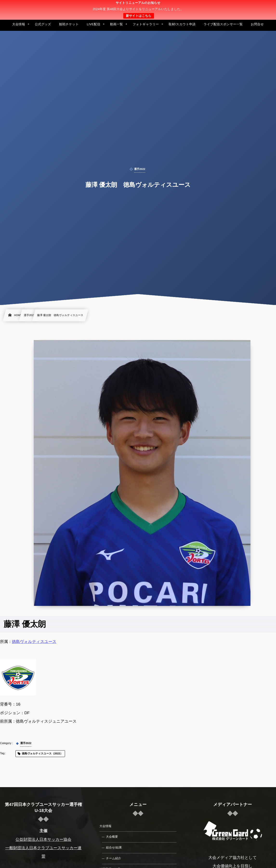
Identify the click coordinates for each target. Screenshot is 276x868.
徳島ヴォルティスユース (34, 642)
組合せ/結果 (114, 848)
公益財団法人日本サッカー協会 (43, 840)
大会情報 (105, 826)
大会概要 (112, 837)
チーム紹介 (114, 858)
